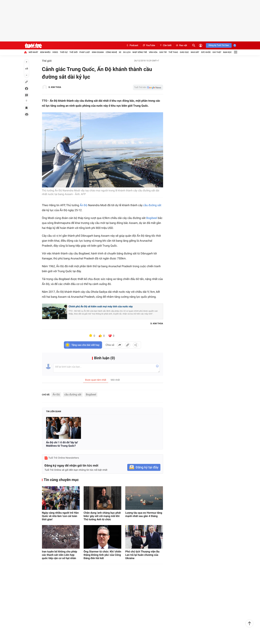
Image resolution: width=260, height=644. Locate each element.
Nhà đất (195, 52)
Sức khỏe (206, 52)
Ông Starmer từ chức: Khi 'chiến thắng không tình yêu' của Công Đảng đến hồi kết (102, 555)
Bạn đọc (227, 52)
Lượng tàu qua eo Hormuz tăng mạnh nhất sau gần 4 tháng (144, 514)
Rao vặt (181, 45)
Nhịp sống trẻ (140, 52)
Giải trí (163, 52)
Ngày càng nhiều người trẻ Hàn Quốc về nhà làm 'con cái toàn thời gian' (60, 516)
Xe (120, 52)
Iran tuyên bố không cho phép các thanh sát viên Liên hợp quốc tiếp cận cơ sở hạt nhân (60, 555)
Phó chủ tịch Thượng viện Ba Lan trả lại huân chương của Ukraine (142, 555)
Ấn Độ (83, 205)
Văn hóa (153, 52)
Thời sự (64, 52)
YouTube (149, 45)
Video (55, 52)
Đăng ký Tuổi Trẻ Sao (219, 45)
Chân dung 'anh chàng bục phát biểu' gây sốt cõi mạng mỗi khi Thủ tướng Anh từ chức (102, 516)
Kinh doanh (98, 52)
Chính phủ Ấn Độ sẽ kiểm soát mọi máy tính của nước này (101, 306)
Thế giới (74, 52)
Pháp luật (85, 52)
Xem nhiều (45, 52)
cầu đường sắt (152, 205)
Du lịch (127, 52)
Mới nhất (33, 52)
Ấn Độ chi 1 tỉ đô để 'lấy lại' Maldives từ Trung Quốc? (62, 444)
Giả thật (217, 52)
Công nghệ (111, 52)
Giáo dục (184, 52)
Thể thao (173, 52)
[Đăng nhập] (201, 45)
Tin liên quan (54, 412)
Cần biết (165, 45)
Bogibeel (152, 218)
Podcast (132, 45)
